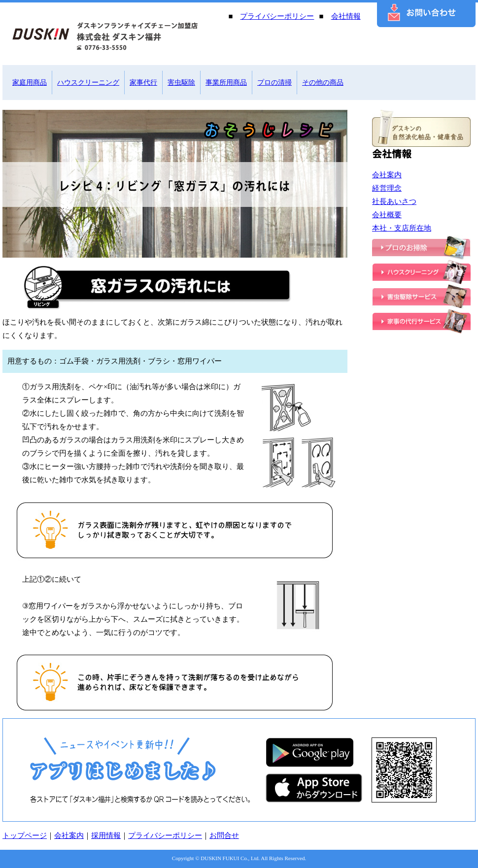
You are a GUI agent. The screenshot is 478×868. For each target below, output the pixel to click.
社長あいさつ (394, 201)
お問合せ (224, 835)
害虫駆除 (181, 83)
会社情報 (346, 16)
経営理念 (387, 188)
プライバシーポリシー (277, 16)
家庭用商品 (30, 83)
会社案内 (387, 175)
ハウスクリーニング (88, 83)
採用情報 (106, 835)
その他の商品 (323, 83)
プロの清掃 (274, 83)
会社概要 (387, 215)
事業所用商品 (226, 83)
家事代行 (143, 83)
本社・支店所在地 (402, 228)
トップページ (25, 835)
